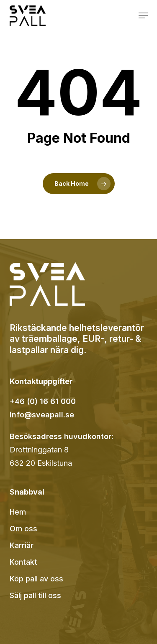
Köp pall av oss (36, 579)
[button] (143, 15)
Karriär (22, 545)
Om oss (23, 529)
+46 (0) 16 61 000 (43, 401)
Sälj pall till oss (35, 595)
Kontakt (23, 562)
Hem (18, 512)
